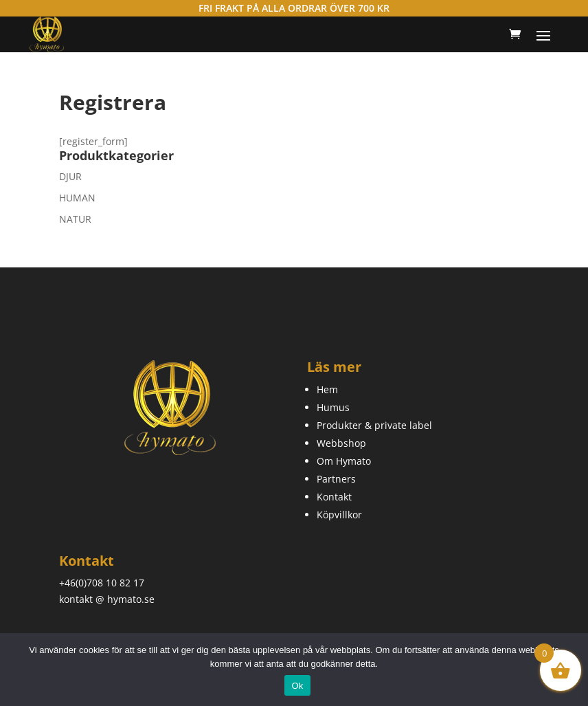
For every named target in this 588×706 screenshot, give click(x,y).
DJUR (70, 176)
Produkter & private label (374, 425)
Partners (336, 479)
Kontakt (334, 497)
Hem (327, 389)
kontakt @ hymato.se (107, 599)
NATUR (75, 219)
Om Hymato (344, 461)
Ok (297, 686)
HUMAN (77, 198)
